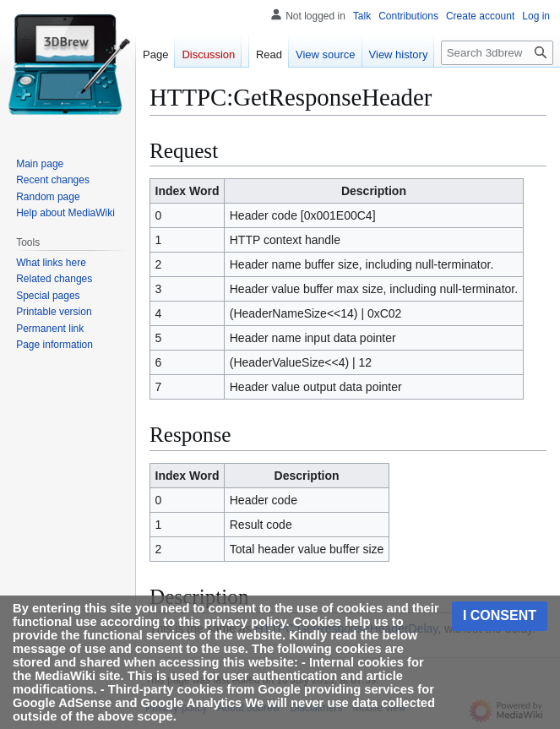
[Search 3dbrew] (497, 53)
